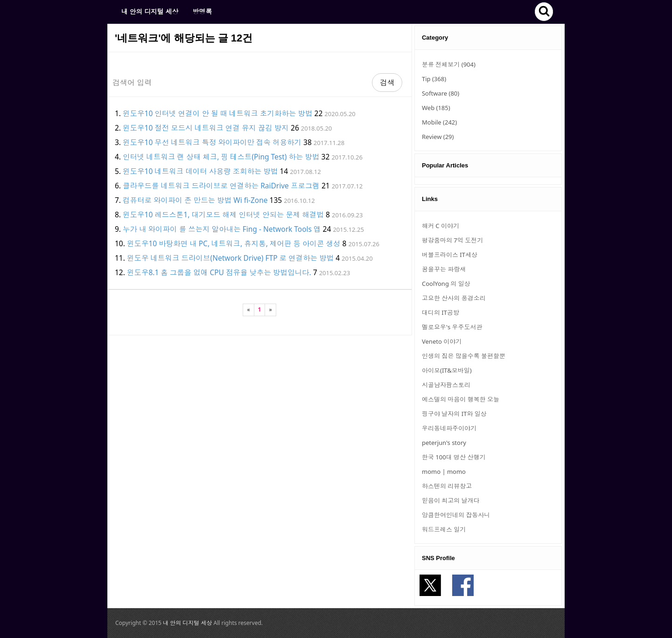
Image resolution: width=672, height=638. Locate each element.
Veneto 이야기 (442, 341)
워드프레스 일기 (444, 529)
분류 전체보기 (449, 64)
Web (436, 108)
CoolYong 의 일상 (446, 284)
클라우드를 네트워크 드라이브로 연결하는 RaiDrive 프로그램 (221, 186)
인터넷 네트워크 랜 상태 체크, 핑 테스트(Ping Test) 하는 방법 (221, 157)
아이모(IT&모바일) (447, 370)
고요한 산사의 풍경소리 (454, 298)
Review (438, 137)
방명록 (202, 11)
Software (441, 93)
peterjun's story (444, 443)
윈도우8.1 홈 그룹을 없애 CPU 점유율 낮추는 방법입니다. (219, 272)
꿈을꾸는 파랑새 (444, 269)
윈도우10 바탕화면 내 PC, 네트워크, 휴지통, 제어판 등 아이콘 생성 (234, 243)
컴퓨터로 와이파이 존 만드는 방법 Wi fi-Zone (195, 200)
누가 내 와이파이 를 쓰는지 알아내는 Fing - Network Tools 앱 (222, 229)
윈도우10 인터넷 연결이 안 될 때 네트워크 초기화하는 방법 (217, 113)
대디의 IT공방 (441, 312)
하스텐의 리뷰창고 (447, 486)
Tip (434, 79)
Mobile (439, 122)
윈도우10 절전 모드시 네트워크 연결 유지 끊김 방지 (206, 128)
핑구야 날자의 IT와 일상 (454, 414)
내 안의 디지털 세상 (150, 11)
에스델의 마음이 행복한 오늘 (461, 399)
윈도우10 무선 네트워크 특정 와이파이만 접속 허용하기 (212, 142)
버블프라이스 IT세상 (450, 255)
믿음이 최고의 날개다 (451, 500)
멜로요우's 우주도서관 (452, 327)
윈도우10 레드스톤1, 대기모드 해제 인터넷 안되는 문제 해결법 (223, 215)
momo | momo (444, 472)
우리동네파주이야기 (449, 428)
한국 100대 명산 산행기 (454, 457)
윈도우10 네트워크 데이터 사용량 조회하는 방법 (200, 171)
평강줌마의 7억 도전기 (452, 240)
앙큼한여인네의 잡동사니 (456, 515)
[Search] (240, 83)
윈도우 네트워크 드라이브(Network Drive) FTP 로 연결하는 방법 (230, 258)
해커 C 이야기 (441, 226)
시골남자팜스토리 (446, 385)
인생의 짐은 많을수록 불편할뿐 (464, 356)
